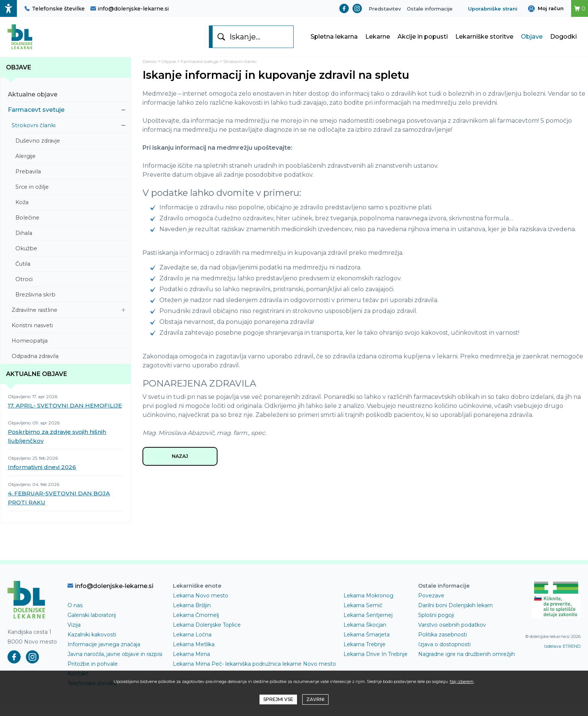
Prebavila (70, 182)
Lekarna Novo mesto (201, 606)
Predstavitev (385, 9)
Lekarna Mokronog (368, 606)
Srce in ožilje (70, 198)
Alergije (70, 167)
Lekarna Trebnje (364, 655)
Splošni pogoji (436, 626)
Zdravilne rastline (68, 321)
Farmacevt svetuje (67, 121)
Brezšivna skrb (70, 305)
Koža (70, 213)
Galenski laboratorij (92, 626)
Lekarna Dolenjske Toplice (207, 636)
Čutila (70, 275)
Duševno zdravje (70, 152)
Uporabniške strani (493, 9)
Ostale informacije (430, 9)
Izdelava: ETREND (562, 657)
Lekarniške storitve (484, 42)
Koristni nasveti (68, 336)
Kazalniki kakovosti (92, 645)
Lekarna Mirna (191, 665)
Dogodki (563, 42)
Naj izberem (462, 681)
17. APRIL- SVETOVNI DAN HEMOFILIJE (65, 416)
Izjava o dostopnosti (444, 655)
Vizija (74, 636)
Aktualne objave (67, 105)
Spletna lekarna (334, 42)
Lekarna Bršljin (192, 616)
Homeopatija (68, 352)
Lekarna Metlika (194, 655)
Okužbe (70, 259)
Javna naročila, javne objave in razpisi (115, 665)
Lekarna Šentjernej (368, 626)
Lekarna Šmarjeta (367, 645)
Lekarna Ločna (192, 645)
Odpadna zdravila (68, 367)
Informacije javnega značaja (104, 655)
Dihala (70, 244)
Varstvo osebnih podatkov (452, 636)
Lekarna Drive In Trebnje (376, 665)
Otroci (70, 290)
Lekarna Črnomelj (196, 626)
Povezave (431, 606)
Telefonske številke (55, 9)
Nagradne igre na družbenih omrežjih (466, 665)
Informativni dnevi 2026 (42, 478)
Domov (152, 72)
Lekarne (378, 42)
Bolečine (70, 229)
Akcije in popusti (423, 42)
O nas (75, 616)
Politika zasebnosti (442, 645)
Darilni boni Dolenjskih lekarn (455, 616)
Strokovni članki (68, 136)
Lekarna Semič (363, 616)
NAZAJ (180, 468)
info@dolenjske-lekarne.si (130, 9)
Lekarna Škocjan (365, 636)
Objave (532, 42)
